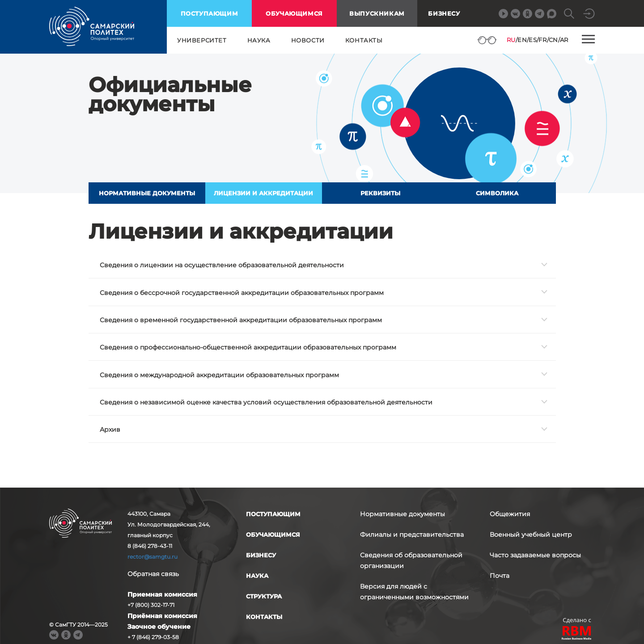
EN (522, 40)
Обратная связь (153, 574)
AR (564, 40)
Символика (497, 193)
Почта (500, 576)
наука (259, 40)
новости (308, 40)
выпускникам (377, 13)
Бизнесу (444, 13)
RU (511, 40)
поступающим (210, 13)
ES (533, 40)
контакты (364, 40)
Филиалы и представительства (412, 535)
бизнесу (261, 555)
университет (202, 40)
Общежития (510, 514)
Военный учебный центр (531, 535)
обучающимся (294, 13)
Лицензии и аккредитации (263, 193)
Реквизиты (380, 193)
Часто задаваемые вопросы (535, 555)
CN (553, 40)
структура (264, 596)
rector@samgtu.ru (153, 557)
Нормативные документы (147, 193)
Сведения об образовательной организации (411, 560)
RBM (577, 634)
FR (542, 40)
